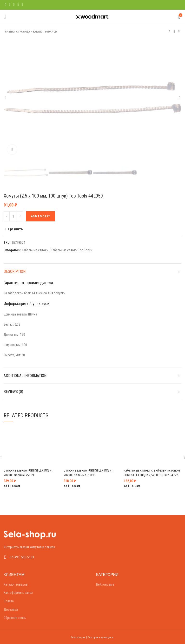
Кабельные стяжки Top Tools (71, 250)
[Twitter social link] (10, 5)
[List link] (46, 557)
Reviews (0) (13, 392)
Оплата (9, 601)
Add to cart (40, 216)
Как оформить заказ (18, 593)
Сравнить (15, 229)
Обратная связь (15, 618)
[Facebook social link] (6, 5)
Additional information (25, 376)
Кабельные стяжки (35, 250)
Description (15, 271)
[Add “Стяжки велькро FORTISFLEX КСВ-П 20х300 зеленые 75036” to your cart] (72, 486)
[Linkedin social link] (18, 5)
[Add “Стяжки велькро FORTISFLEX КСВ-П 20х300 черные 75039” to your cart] (12, 486)
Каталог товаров (45, 32)
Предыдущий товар (169, 31)
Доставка (11, 610)
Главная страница (17, 32)
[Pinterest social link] (14, 5)
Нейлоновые (105, 584)
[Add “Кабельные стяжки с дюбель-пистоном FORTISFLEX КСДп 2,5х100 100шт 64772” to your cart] (132, 486)
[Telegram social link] (22, 5)
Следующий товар (179, 31)
